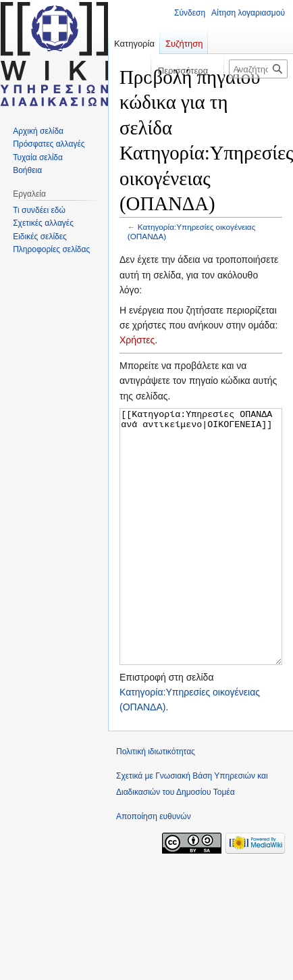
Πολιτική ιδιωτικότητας (156, 802)
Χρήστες (137, 340)
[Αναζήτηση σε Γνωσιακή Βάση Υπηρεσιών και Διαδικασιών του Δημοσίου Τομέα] (258, 69)
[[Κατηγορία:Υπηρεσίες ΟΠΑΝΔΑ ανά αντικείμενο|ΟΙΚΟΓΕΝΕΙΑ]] (201, 562)
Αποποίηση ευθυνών (154, 867)
